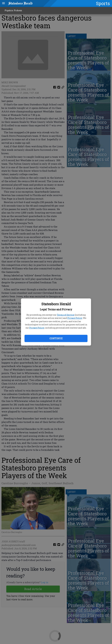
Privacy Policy (75, 318)
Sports (103, 3)
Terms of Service (66, 315)
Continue (56, 338)
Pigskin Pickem (13, 10)
